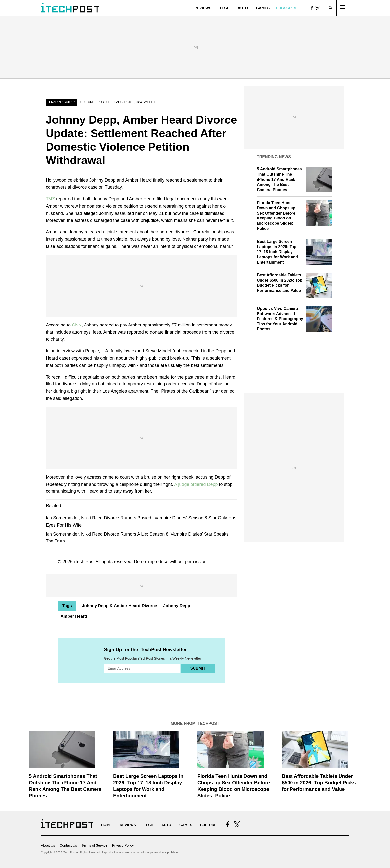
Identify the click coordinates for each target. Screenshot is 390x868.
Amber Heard (74, 616)
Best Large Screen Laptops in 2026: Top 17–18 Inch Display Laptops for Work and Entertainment (277, 252)
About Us (48, 845)
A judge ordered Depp (196, 484)
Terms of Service (95, 845)
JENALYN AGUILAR (61, 102)
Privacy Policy (123, 845)
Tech (224, 8)
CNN (77, 325)
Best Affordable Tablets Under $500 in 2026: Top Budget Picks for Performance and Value (319, 783)
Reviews (203, 8)
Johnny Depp (177, 606)
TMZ (50, 199)
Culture (87, 102)
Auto (243, 8)
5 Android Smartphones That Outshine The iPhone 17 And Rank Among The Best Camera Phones (279, 179)
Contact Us (68, 845)
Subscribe (287, 8)
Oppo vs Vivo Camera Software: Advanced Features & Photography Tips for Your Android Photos (280, 319)
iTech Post (84, 562)
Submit (198, 668)
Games (263, 8)
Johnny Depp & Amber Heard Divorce (120, 606)
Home (106, 825)
